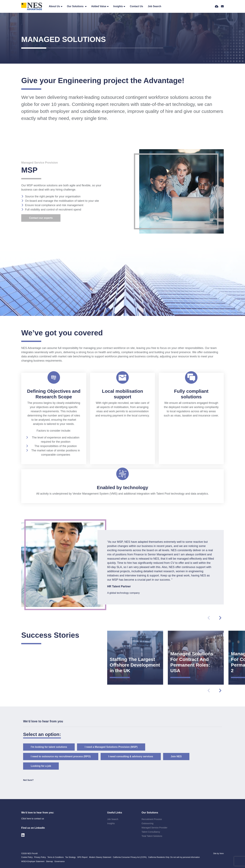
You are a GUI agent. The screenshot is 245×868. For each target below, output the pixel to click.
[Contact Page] (222, 6)
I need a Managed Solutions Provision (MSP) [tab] (111, 747)
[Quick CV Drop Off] (217, 6)
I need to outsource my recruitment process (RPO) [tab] (61, 756)
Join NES (176, 756)
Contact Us (136, 6)
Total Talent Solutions (152, 836)
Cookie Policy (27, 857)
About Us (54, 6)
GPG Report (82, 857)
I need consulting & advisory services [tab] (131, 756)
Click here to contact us (33, 819)
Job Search (155, 6)
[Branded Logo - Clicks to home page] (32, 6)
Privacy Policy (40, 857)
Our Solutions (76, 6)
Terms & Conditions (55, 857)
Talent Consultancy (151, 832)
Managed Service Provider (154, 828)
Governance (59, 861)
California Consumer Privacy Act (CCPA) (130, 857)
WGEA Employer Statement (33, 861)
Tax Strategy (70, 857)
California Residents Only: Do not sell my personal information (174, 857)
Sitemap (49, 861)
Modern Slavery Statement (100, 857)
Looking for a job (41, 766)
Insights (118, 6)
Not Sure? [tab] (28, 780)
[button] (220, 618)
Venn (222, 853)
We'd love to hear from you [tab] (43, 721)
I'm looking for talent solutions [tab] (49, 747)
